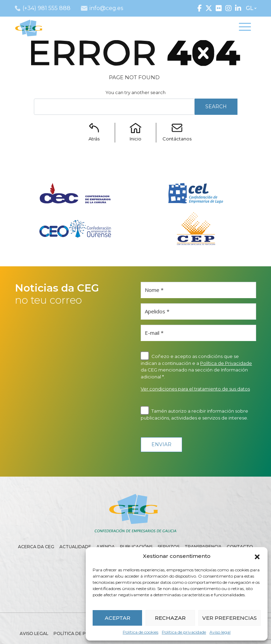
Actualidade (75, 547)
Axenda (106, 547)
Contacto (240, 547)
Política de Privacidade (226, 363)
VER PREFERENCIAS (230, 618)
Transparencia (203, 547)
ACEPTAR (118, 618)
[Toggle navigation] (245, 28)
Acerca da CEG (36, 547)
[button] (257, 556)
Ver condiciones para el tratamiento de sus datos (195, 389)
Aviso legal (220, 632)
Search (216, 107)
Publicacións (136, 547)
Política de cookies (141, 632)
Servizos (169, 547)
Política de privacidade (184, 632)
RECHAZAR (170, 618)
